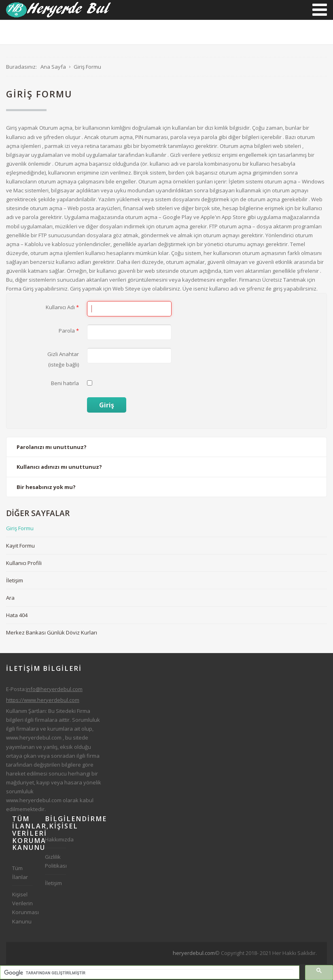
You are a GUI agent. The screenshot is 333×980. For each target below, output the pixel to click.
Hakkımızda (55, 839)
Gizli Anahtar (63, 354)
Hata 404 (17, 615)
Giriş (107, 405)
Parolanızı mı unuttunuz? (52, 447)
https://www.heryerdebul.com (43, 700)
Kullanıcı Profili (24, 563)
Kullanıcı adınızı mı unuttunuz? (59, 467)
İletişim (15, 580)
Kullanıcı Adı (62, 307)
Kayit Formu (20, 546)
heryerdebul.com (194, 953)
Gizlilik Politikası (55, 861)
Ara (10, 598)
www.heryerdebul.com (34, 738)
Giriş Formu (20, 528)
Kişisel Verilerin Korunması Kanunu (22, 908)
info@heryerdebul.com (54, 689)
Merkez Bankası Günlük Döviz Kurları (52, 632)
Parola (69, 331)
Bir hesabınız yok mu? (46, 487)
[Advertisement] (173, 967)
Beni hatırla (65, 383)
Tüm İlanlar (20, 873)
